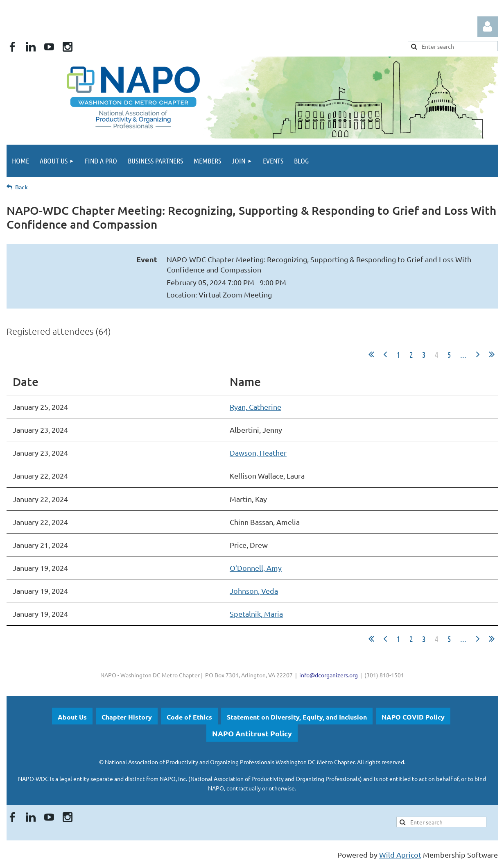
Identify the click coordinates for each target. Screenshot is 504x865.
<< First (371, 354)
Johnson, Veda (254, 591)
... (463, 354)
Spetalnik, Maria (256, 614)
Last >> (492, 354)
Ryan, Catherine (255, 407)
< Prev (385, 354)
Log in (488, 27)
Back (21, 187)
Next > (478, 354)
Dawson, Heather (258, 453)
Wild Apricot (400, 855)
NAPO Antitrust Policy (252, 733)
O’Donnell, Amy (256, 568)
